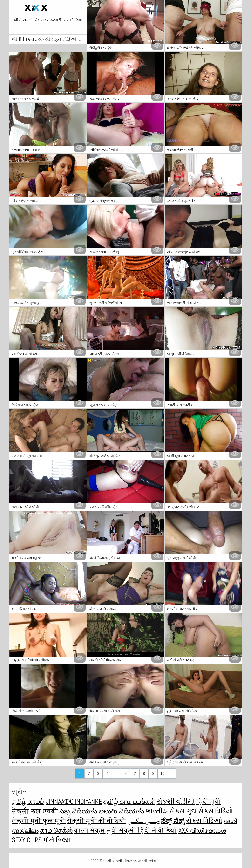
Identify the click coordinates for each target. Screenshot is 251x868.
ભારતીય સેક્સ (165, 811)
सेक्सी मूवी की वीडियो (97, 821)
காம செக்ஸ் (56, 830)
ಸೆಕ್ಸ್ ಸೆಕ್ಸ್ (174, 821)
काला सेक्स (90, 830)
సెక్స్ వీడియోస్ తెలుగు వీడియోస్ (102, 811)
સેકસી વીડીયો (176, 801)
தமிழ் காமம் (28, 801)
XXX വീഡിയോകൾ (202, 830)
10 (162, 773)
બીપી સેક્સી (23, 20)
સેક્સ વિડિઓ (204, 821)
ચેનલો (69, 20)
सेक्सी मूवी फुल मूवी (39, 821)
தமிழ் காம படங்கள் (129, 801)
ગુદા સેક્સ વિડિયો (210, 811)
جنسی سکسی (143, 821)
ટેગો (79, 20)
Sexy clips (27, 840)
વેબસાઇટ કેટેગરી (48, 20)
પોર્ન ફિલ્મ (57, 840)
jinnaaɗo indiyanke (74, 801)
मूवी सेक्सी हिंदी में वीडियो (142, 830)
